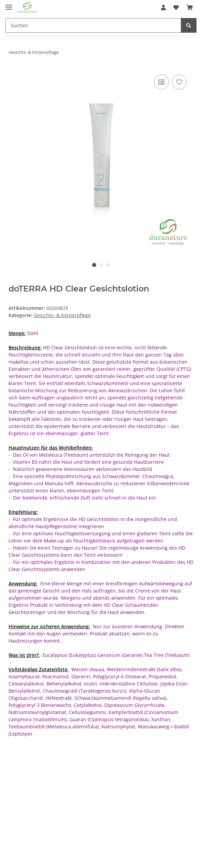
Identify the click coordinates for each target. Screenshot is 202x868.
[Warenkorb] (190, 7)
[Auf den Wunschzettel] (179, 82)
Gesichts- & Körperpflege (62, 315)
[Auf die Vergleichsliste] (161, 82)
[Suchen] (93, 25)
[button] (163, 7)
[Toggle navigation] (9, 4)
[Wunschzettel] (176, 7)
